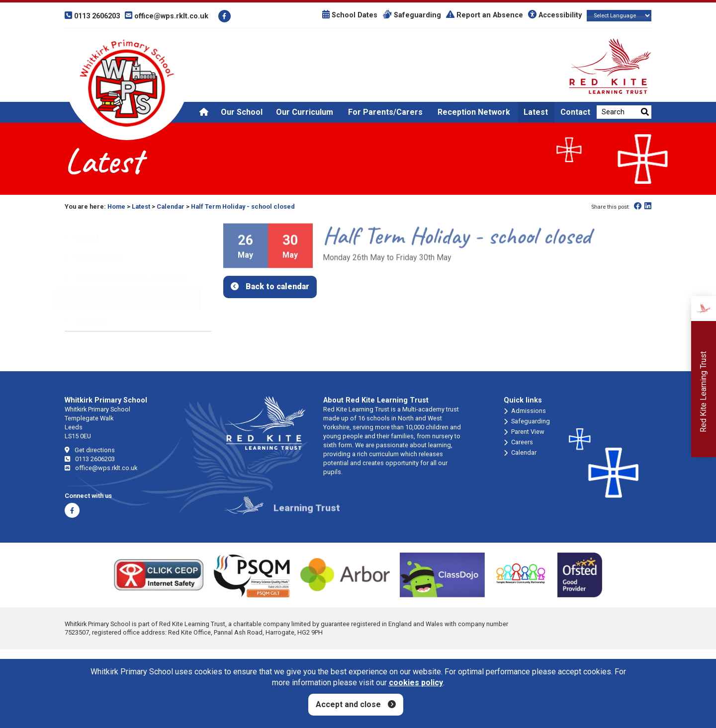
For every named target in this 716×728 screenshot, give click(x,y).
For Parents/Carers (385, 112)
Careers (518, 442)
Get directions (90, 450)
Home (116, 206)
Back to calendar (277, 286)
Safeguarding (412, 15)
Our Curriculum (305, 112)
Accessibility (555, 15)
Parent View (524, 432)
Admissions (525, 411)
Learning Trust (307, 515)
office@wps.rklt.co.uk (101, 468)
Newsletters (92, 258)
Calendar (171, 206)
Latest (536, 112)
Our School (242, 112)
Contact (575, 112)
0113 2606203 (90, 459)
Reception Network (474, 112)
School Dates (350, 15)
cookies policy (416, 683)
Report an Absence (485, 15)
